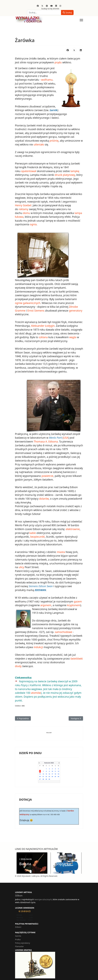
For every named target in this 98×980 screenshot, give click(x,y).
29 (46, 773)
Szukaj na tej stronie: (50, 9)
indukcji (38, 645)
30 (49, 773)
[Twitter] (42, 6)
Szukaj (67, 13)
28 (43, 773)
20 (40, 771)
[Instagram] (60, 6)
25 (55, 771)
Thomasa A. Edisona (46, 440)
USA (66, 437)
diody (18, 664)
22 (46, 771)
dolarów (44, 497)
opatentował (29, 171)
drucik (58, 174)
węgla (73, 336)
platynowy (69, 174)
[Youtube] (52, 6)
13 (40, 768)
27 (40, 773)
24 (52, 771)
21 (43, 771)
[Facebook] (38, 6)
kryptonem (74, 604)
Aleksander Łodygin (43, 325)
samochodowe (63, 630)
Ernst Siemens (36, 310)
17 (52, 768)
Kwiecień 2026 (49, 757)
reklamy (23, 209)
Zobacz (18, 921)
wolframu (47, 80)
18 (55, 768)
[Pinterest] (47, 6)
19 (58, 768)
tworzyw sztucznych (43, 893)
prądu (58, 62)
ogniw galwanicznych (28, 302)
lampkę (75, 171)
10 (52, 765)
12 (58, 765)
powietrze (47, 475)
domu (27, 212)
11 (55, 765)
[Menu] (81, 20)
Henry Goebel (23, 205)
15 (46, 768)
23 (49, 771)
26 (58, 771)
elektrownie (72, 528)
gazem (78, 600)
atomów (25, 691)
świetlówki (76, 657)
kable (33, 532)
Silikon (19, 890)
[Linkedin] (56, 6)
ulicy (21, 566)
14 (43, 768)
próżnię (54, 140)
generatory (76, 310)
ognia (33, 224)
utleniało (39, 144)
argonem (46, 604)
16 (49, 768)
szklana (43, 336)
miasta (61, 551)
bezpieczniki (38, 535)
